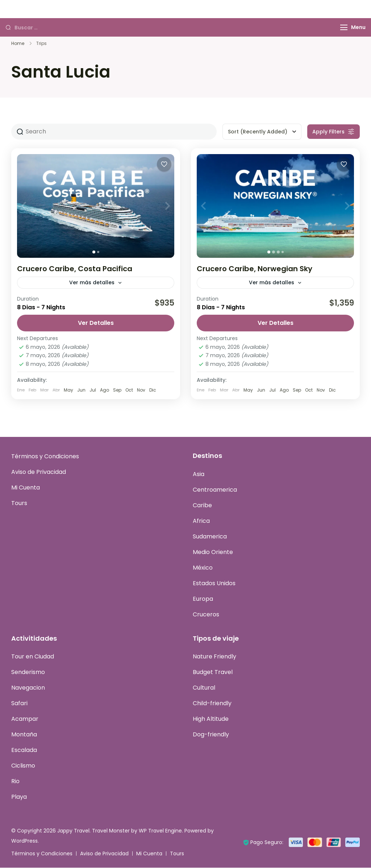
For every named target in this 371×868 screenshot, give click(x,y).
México (203, 568)
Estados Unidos (214, 584)
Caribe (202, 506)
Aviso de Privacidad (39, 472)
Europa (203, 599)
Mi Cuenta (26, 488)
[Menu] (344, 27)
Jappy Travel (73, 831)
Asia (199, 474)
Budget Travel (213, 672)
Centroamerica (215, 490)
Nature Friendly (214, 657)
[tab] (94, 252)
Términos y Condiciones (45, 457)
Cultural (204, 688)
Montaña (24, 735)
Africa (201, 521)
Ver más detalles (92, 282)
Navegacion (28, 688)
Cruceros (206, 615)
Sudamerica (210, 537)
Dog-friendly (211, 735)
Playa (19, 797)
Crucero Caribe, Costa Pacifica (75, 269)
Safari (19, 704)
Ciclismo (23, 766)
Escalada (24, 750)
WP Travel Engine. (161, 831)
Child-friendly (212, 704)
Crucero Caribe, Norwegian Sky (255, 269)
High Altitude (211, 719)
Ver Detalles (96, 323)
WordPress (24, 841)
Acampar (25, 719)
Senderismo (28, 672)
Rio (15, 782)
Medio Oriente (213, 552)
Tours (19, 503)
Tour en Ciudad (33, 657)
